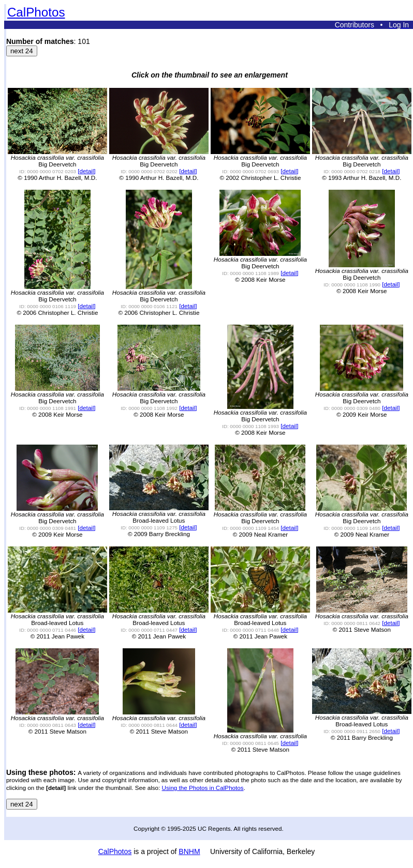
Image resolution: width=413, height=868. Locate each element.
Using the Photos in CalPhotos (203, 788)
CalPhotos (36, 12)
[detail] (86, 171)
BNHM (189, 851)
